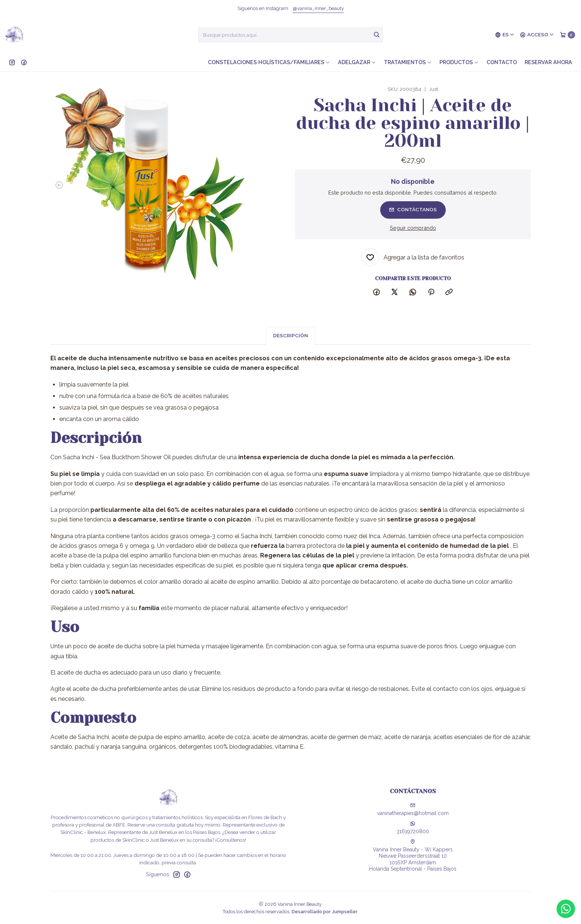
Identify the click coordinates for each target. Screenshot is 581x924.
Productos (459, 62)
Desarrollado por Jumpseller (325, 912)
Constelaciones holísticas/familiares (269, 62)
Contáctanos (413, 209)
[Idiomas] (505, 35)
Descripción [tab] (290, 343)
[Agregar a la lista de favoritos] (413, 257)
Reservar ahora (548, 62)
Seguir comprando (413, 228)
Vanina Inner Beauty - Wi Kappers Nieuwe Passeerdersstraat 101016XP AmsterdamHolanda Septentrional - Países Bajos (413, 856)
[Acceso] (537, 35)
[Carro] (567, 35)
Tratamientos (408, 62)
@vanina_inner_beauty (318, 8)
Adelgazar (357, 62)
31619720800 (413, 828)
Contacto (502, 62)
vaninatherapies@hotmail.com (413, 809)
